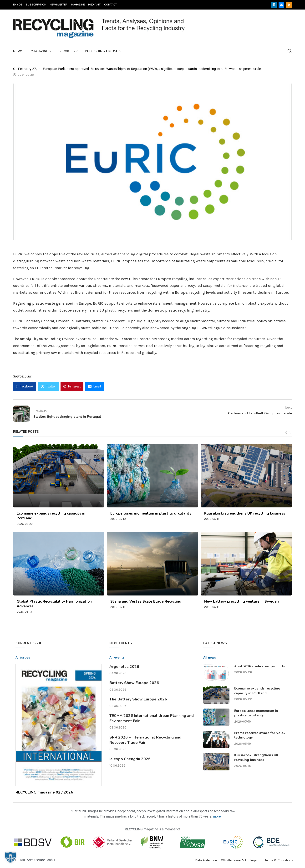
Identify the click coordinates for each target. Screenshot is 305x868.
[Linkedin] (274, 5)
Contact (111, 5)
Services (66, 51)
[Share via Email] (95, 387)
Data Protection (206, 860)
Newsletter (59, 5)
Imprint (255, 860)
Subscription (36, 5)
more (217, 816)
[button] (10, 858)
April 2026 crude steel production (261, 666)
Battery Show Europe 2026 (134, 683)
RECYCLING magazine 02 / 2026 (44, 792)
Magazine (78, 5)
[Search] (290, 51)
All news (210, 657)
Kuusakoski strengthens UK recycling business (245, 513)
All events (117, 657)
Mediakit (94, 5)
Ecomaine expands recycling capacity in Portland (257, 691)
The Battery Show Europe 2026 (138, 699)
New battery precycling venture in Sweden (241, 601)
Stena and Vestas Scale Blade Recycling (146, 601)
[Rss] (289, 5)
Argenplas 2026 (124, 667)
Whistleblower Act (234, 860)
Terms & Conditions (279, 860)
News (18, 51)
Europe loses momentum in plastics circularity (151, 513)
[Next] (290, 433)
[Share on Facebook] (25, 387)
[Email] (281, 5)
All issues (23, 657)
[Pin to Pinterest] (72, 387)
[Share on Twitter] (48, 387)
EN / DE (18, 5)
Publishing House (101, 51)
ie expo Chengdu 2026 (130, 759)
